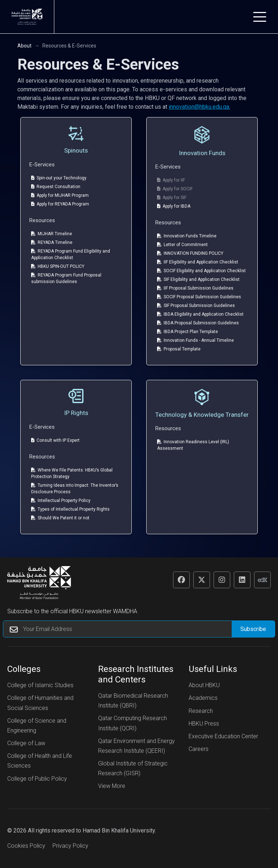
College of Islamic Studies (40, 685)
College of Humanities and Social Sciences (40, 703)
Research (201, 711)
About (24, 46)
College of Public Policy (37, 779)
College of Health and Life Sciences (40, 761)
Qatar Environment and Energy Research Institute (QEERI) (136, 746)
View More (112, 786)
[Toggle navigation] (260, 17)
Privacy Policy (70, 846)
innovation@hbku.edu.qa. (199, 107)
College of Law (26, 743)
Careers (199, 749)
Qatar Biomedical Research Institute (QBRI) (133, 701)
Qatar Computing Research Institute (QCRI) (132, 723)
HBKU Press (204, 724)
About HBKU (204, 685)
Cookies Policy (26, 846)
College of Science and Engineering (37, 726)
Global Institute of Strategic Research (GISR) (133, 768)
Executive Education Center (223, 736)
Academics (203, 698)
